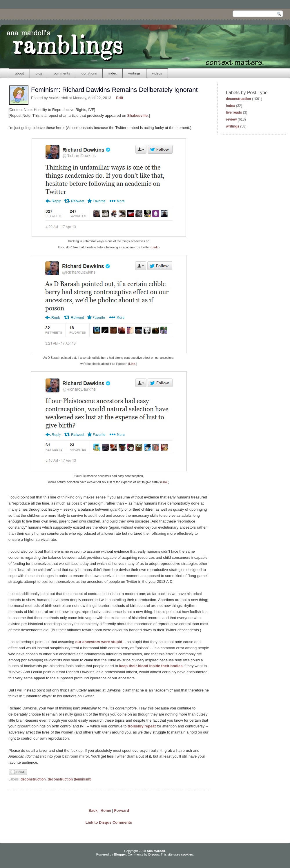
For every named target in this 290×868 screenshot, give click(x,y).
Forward (122, 810)
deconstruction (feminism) (69, 779)
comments (62, 73)
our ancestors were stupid (99, 642)
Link (155, 247)
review (231, 119)
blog (39, 73)
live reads (234, 112)
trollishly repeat (142, 726)
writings (134, 73)
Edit (120, 98)
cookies (187, 854)
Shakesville (138, 115)
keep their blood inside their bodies (151, 666)
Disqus (154, 854)
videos (157, 73)
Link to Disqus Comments (109, 822)
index (113, 73)
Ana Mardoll (156, 851)
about (20, 73)
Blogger (120, 854)
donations (89, 73)
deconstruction (33, 779)
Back (93, 810)
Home (106, 810)
